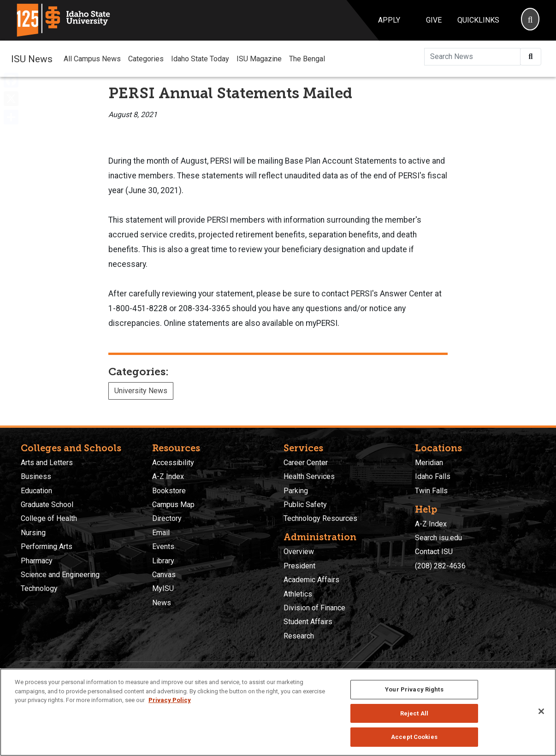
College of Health (49, 518)
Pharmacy (37, 561)
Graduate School (47, 505)
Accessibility (173, 463)
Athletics (298, 594)
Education (36, 491)
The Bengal (307, 59)
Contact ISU (434, 552)
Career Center (306, 463)
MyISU (163, 588)
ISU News (32, 59)
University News (141, 391)
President (299, 566)
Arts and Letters (47, 463)
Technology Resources (320, 518)
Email (161, 533)
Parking (296, 491)
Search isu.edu (438, 538)
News (162, 603)
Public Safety (305, 505)
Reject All (414, 713)
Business (36, 476)
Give (434, 20)
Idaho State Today (200, 59)
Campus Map (173, 505)
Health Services (309, 476)
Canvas (164, 575)
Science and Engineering (60, 575)
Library (163, 561)
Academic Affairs (311, 580)
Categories (146, 59)
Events (163, 546)
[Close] (541, 711)
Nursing (33, 533)
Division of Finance (314, 608)
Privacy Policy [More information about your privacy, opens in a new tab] (170, 700)
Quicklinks (478, 20)
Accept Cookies (414, 737)
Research (299, 636)
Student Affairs (308, 622)
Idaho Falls (433, 476)
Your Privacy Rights (414, 689)
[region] (278, 712)
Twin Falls (431, 491)
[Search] (530, 20)
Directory (167, 518)
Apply (389, 20)
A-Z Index (168, 476)
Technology (39, 588)
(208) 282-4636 (440, 566)
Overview (299, 552)
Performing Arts (47, 546)
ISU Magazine (259, 59)
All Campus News (92, 59)
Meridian (429, 463)
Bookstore (169, 491)
